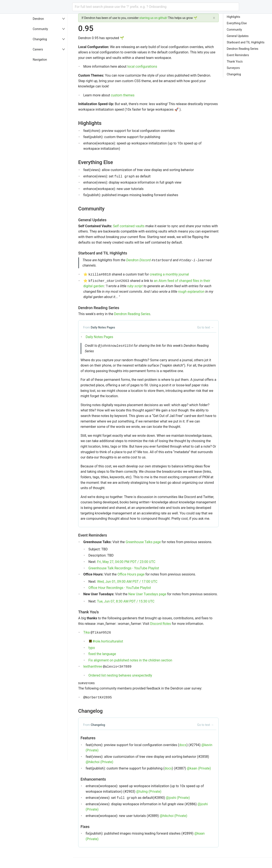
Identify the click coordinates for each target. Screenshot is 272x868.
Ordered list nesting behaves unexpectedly (120, 675)
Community (40, 29)
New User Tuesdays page (147, 594)
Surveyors (233, 68)
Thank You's (235, 61)
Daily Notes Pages (99, 337)
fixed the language (102, 654)
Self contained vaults (129, 226)
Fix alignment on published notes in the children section (130, 660)
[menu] (52, 441)
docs (183, 745)
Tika (86, 632)
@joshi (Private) (178, 798)
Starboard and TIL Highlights (246, 42)
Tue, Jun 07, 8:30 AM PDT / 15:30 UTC (126, 601)
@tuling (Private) (149, 792)
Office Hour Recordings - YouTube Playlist (120, 588)
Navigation (40, 60)
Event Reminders (238, 55)
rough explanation (191, 292)
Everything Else (237, 23)
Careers (38, 49)
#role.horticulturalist (108, 641)
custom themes (123, 95)
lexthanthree (93, 666)
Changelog (40, 39)
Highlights (233, 17)
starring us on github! (153, 18)
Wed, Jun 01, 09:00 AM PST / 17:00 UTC (127, 582)
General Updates (238, 36)
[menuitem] (52, 19)
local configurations (142, 66)
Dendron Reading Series (132, 314)
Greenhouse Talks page (143, 542)
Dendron (38, 19)
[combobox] (156, 7)
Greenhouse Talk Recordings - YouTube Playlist (124, 568)
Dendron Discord (138, 260)
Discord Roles (161, 624)
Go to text (205, 327)
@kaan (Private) (199, 768)
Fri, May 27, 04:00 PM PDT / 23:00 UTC (126, 562)
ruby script (135, 286)
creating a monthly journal (169, 274)
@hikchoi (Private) (99, 762)
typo (92, 648)
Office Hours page (131, 574)
